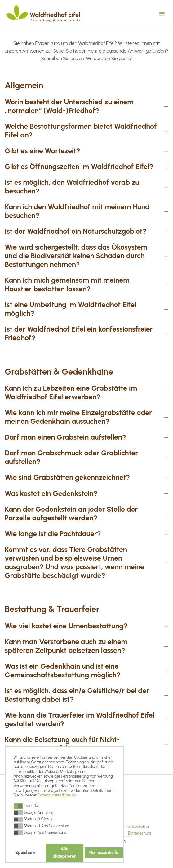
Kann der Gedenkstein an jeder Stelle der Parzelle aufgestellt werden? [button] (71, 514)
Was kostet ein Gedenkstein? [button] (51, 494)
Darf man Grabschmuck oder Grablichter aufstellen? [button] (71, 457)
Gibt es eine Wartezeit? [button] (42, 151)
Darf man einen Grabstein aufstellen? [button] (65, 437)
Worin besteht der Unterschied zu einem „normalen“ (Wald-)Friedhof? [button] (69, 106)
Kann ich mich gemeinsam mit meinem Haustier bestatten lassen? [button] (67, 285)
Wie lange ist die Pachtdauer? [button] (53, 534)
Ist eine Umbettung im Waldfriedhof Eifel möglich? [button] (70, 309)
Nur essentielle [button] (104, 853)
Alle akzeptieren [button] (64, 853)
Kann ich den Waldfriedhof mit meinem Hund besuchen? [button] (77, 211)
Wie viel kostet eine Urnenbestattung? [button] (66, 626)
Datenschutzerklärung (57, 795)
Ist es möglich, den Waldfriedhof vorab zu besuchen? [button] (72, 187)
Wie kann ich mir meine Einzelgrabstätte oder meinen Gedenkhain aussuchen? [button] (78, 417)
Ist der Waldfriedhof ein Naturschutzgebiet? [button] (75, 231)
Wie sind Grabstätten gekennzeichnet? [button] (67, 477)
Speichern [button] (25, 853)
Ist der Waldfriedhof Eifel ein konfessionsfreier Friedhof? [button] (79, 334)
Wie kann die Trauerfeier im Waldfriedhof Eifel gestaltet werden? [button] (79, 720)
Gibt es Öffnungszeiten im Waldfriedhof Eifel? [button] (79, 167)
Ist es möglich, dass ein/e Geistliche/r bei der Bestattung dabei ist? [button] (77, 695)
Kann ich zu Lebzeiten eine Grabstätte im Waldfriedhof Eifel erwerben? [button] (71, 393)
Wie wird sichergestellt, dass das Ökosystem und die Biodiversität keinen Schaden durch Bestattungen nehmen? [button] (76, 256)
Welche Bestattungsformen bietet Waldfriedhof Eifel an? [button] (81, 131)
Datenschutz (140, 833)
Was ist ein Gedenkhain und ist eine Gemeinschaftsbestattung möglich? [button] (62, 671)
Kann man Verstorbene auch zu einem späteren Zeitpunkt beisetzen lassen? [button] (66, 646)
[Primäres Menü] (162, 14)
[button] (18, 806)
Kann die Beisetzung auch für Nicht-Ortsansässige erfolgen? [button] (62, 744)
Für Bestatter (138, 826)
